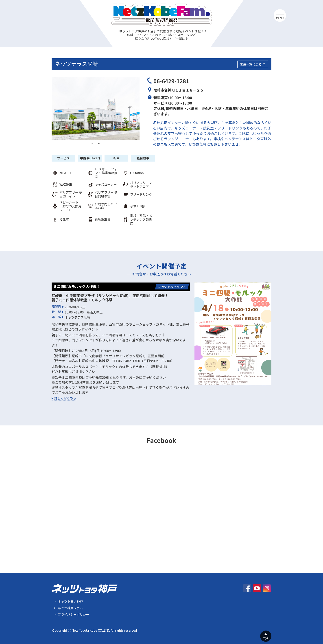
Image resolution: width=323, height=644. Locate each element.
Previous (48, 109)
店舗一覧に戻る (251, 64)
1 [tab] (92, 143)
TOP (266, 638)
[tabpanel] (96, 108)
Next (143, 109)
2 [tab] (99, 143)
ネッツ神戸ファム (70, 608)
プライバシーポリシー (74, 614)
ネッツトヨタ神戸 (70, 601)
